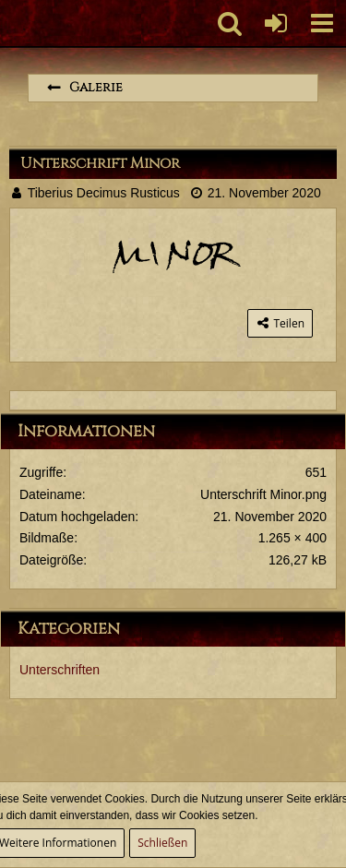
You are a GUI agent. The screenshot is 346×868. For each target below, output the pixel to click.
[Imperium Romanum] (10, 23)
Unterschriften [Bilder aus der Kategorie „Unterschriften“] (60, 670)
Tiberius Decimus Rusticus (104, 193)
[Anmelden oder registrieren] (276, 23)
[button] (322, 23)
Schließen (162, 843)
